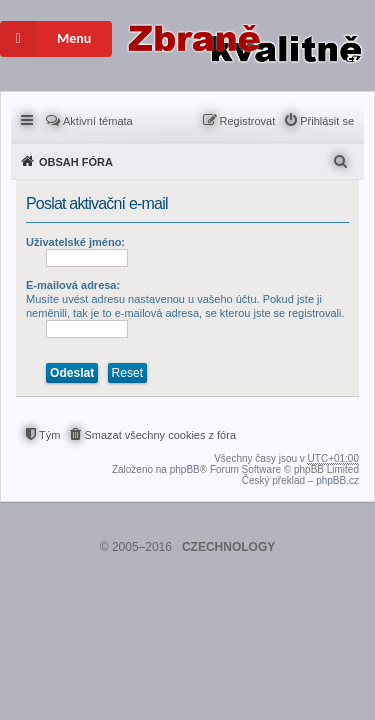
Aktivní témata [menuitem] (98, 121)
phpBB (185, 469)
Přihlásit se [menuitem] (327, 121)
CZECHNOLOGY (228, 547)
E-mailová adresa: (73, 285)
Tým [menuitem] (49, 435)
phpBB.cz (337, 480)
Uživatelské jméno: (75, 242)
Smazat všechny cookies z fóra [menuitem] (160, 435)
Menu (45, 39)
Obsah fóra (76, 162)
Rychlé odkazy (28, 119)
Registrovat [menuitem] (248, 121)
